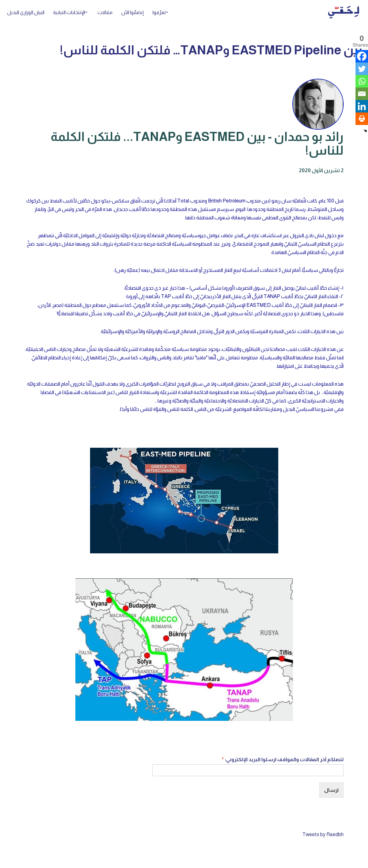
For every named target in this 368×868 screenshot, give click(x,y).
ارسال (331, 791)
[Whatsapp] (362, 81)
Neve (357, 860)
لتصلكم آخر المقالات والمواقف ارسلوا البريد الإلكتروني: (283, 760)
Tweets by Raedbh (323, 835)
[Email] (362, 94)
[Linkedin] (362, 106)
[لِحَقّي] (344, 12)
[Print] (362, 119)
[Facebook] (362, 56)
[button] (168, 12)
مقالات (105, 12)
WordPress (301, 860)
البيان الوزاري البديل (26, 12)
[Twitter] (362, 69)
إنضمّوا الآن (133, 12)
